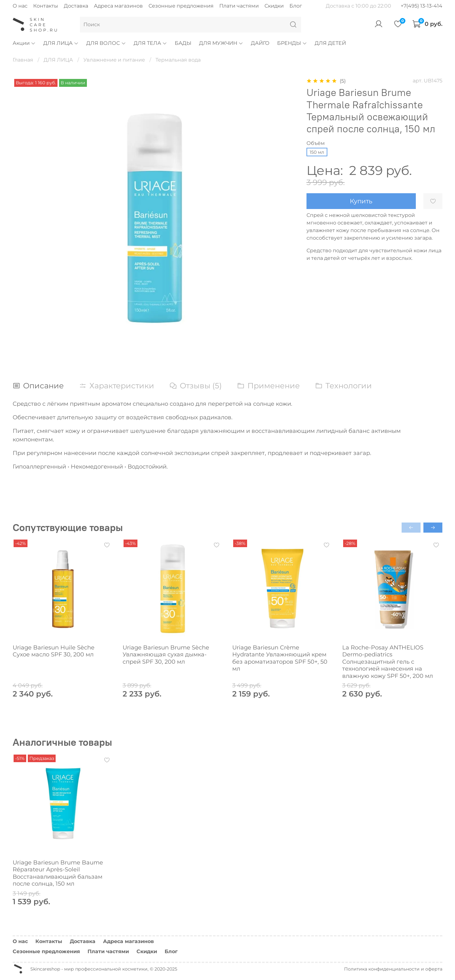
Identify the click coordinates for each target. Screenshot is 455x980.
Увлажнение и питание (114, 60)
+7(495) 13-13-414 (422, 6)
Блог (296, 6)
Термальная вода (178, 60)
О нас (20, 6)
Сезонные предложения (181, 6)
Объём (316, 143)
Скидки (274, 6)
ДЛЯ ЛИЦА (61, 43)
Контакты (46, 6)
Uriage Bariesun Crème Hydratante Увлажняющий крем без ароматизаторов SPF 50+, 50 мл (280, 658)
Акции (24, 43)
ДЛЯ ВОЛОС (106, 43)
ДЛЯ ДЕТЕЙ (330, 43)
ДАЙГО (260, 43)
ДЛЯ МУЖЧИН (221, 43)
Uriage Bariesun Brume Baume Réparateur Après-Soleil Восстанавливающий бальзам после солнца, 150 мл (58, 873)
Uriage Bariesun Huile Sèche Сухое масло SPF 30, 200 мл (54, 651)
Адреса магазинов (118, 6)
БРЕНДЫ (292, 43)
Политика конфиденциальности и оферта (393, 969)
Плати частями (239, 6)
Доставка (76, 6)
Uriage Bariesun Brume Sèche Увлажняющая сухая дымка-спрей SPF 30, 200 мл (166, 654)
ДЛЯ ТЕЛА (150, 43)
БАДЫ (183, 43)
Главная (23, 60)
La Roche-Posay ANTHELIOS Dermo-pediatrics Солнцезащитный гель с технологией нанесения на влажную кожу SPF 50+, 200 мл (388, 661)
